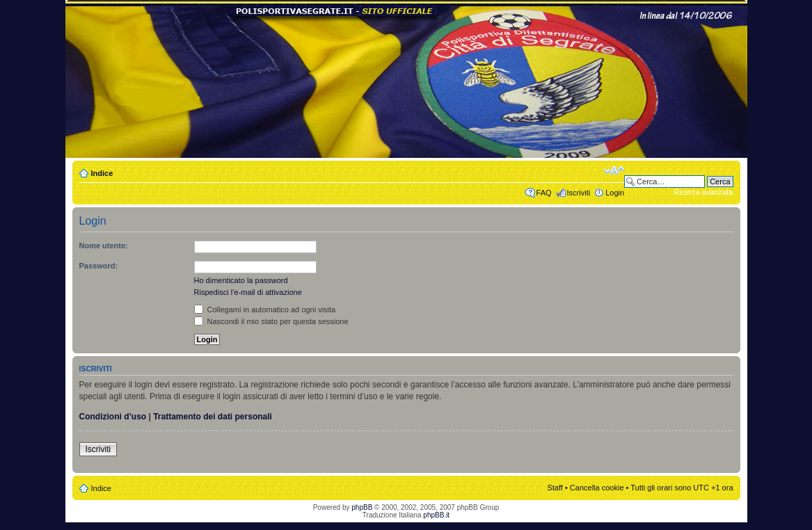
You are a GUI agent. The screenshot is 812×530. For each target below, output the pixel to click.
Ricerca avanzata (704, 192)
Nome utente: (104, 246)
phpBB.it (436, 515)
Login (615, 193)
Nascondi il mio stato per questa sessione (271, 321)
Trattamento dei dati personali (213, 417)
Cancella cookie (597, 488)
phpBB (362, 507)
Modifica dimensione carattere (614, 170)
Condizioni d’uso (113, 417)
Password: (99, 266)
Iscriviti (579, 193)
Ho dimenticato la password (241, 280)
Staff (555, 488)
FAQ (544, 193)
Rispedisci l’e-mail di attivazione (248, 292)
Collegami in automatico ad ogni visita (265, 310)
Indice (102, 173)
